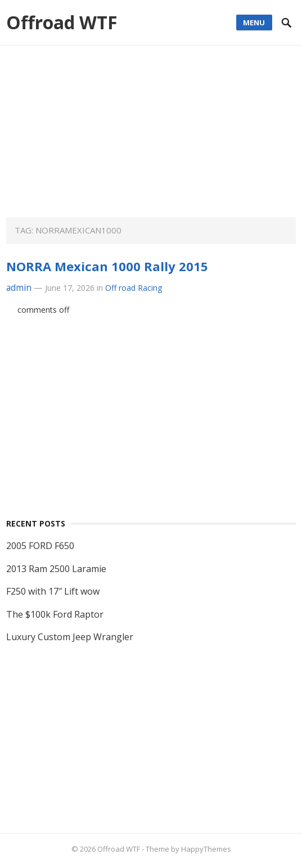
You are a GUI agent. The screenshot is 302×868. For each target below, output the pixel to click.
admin (19, 288)
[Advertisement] (151, 138)
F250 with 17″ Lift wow (53, 591)
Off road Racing (134, 288)
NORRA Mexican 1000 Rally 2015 (107, 266)
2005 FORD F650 (40, 546)
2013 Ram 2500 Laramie (56, 569)
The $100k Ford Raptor (55, 614)
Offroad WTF (62, 22)
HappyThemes (206, 849)
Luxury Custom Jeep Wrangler (70, 637)
